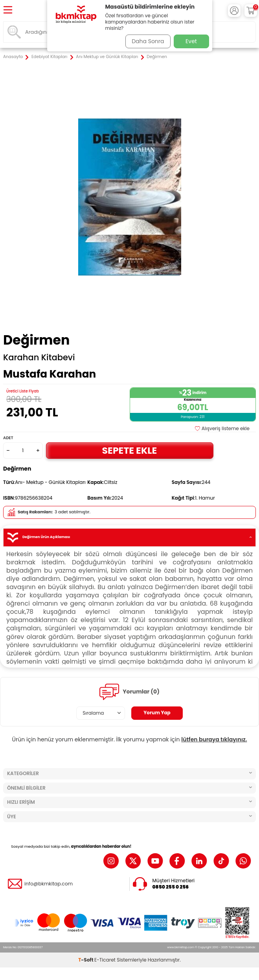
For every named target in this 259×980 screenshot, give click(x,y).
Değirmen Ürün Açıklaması (129, 537)
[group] (129, 197)
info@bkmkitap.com (49, 884)
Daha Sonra (148, 41)
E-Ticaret (105, 960)
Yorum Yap (157, 713)
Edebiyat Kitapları (49, 57)
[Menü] (8, 10)
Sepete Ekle (130, 450)
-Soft (86, 960)
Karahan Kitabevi (39, 358)
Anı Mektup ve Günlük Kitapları (107, 57)
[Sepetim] (251, 11)
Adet (8, 438)
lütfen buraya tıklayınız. (214, 739)
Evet (191, 41)
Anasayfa (13, 57)
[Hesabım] (234, 11)
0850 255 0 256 (171, 887)
